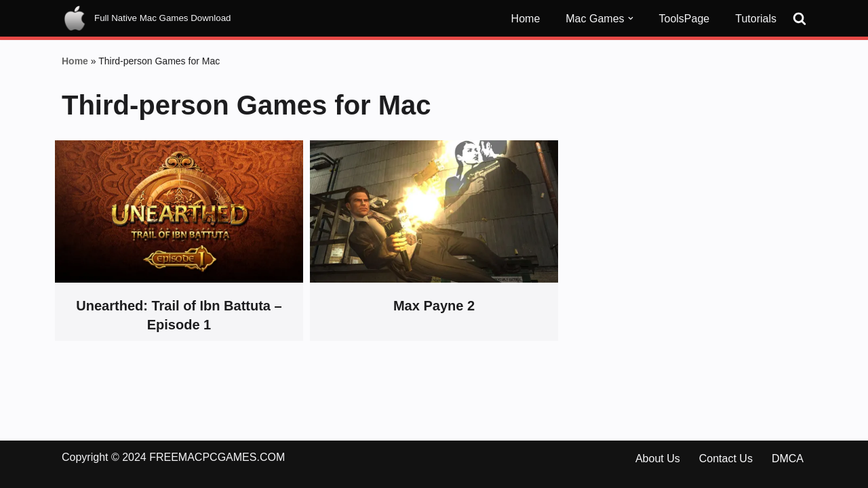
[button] (631, 18)
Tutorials (756, 19)
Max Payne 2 (434, 306)
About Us (658, 459)
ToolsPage (685, 19)
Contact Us (726, 459)
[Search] (800, 18)
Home (526, 19)
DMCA (788, 459)
